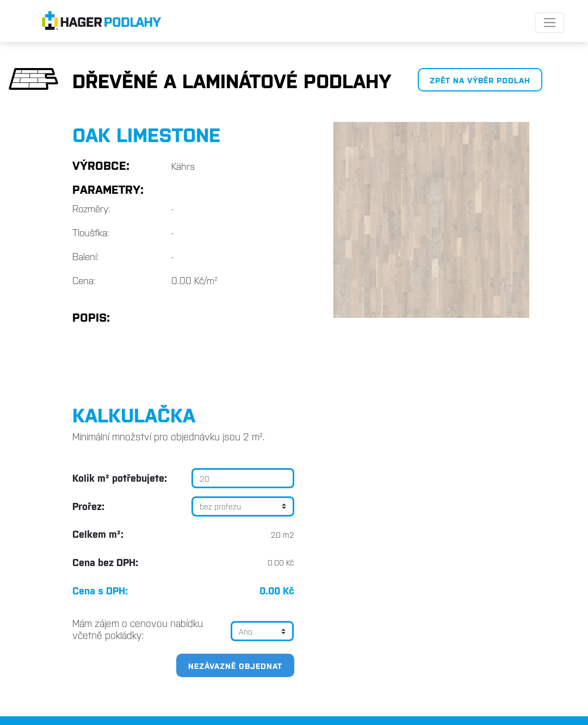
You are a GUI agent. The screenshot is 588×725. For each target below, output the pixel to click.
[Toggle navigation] (550, 23)
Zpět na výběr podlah (480, 80)
